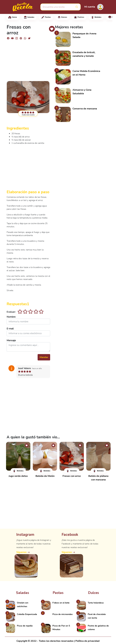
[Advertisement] (28, 59)
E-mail (10, 329)
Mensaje (11, 340)
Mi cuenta (90, 7)
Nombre (11, 317)
